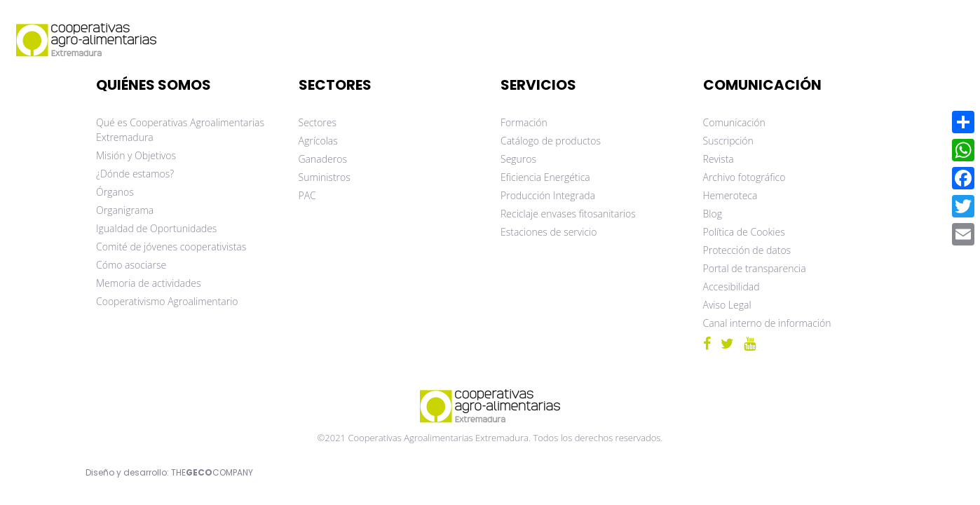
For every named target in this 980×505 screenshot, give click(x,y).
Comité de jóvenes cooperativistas (171, 247)
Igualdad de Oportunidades (156, 228)
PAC (307, 195)
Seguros (518, 159)
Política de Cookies (744, 232)
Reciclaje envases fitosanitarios (568, 214)
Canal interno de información (767, 323)
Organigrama (125, 210)
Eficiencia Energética (545, 177)
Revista (719, 159)
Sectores (318, 122)
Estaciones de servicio (549, 232)
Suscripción (728, 141)
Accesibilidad (731, 287)
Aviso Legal (727, 305)
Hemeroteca (730, 195)
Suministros (325, 177)
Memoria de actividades (149, 283)
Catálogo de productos (551, 141)
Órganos (115, 192)
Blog (713, 214)
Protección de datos (747, 250)
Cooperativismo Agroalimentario (167, 301)
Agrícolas (318, 141)
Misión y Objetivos (136, 155)
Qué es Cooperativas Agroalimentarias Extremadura (180, 130)
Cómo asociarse (131, 265)
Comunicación (734, 122)
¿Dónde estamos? (135, 174)
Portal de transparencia (755, 268)
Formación (524, 122)
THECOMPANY (212, 472)
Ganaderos (323, 159)
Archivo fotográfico (744, 177)
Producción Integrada (548, 195)
